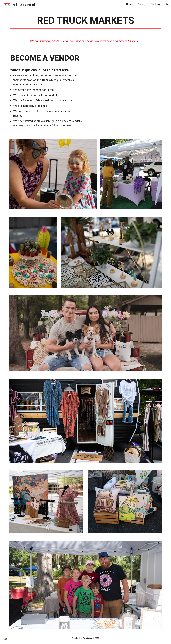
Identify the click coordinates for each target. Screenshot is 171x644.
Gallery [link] (142, 4)
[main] (85, 22)
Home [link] (129, 4)
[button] (167, 4)
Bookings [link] (156, 4)
